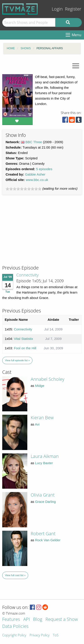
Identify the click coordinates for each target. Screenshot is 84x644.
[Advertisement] (36, 234)
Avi (37, 424)
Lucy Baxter (44, 463)
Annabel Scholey (47, 379)
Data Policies (15, 627)
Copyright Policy (14, 635)
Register (73, 9)
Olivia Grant (43, 495)
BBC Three (34, 142)
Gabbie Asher (35, 174)
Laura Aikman (45, 456)
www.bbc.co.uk (37, 180)
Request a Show (62, 620)
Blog (38, 620)
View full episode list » (17, 360)
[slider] (24, 189)
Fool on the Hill (25, 348)
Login (57, 9)
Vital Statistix (24, 339)
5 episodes (44, 169)
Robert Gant (43, 534)
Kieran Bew (42, 418)
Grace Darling (46, 502)
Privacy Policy (40, 635)
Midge (40, 386)
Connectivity (27, 275)
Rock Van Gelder (48, 540)
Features (11, 620)
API (27, 620)
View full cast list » (15, 575)
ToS (56, 635)
